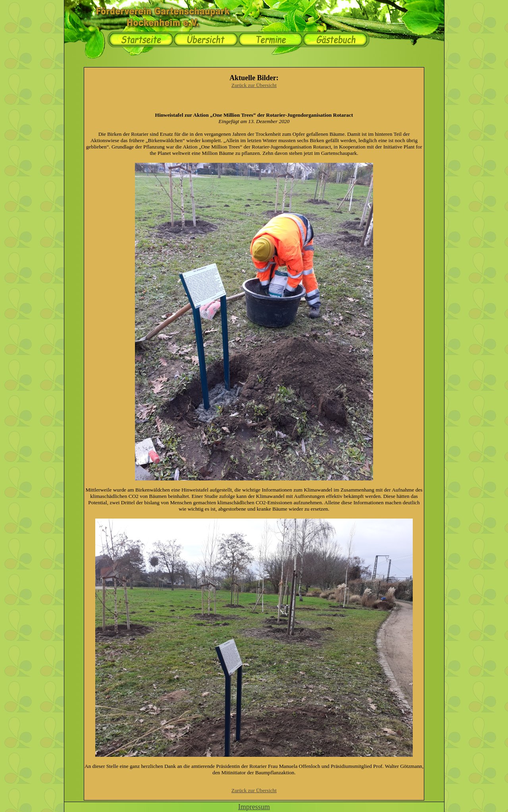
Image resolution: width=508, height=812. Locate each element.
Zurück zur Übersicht (254, 85)
